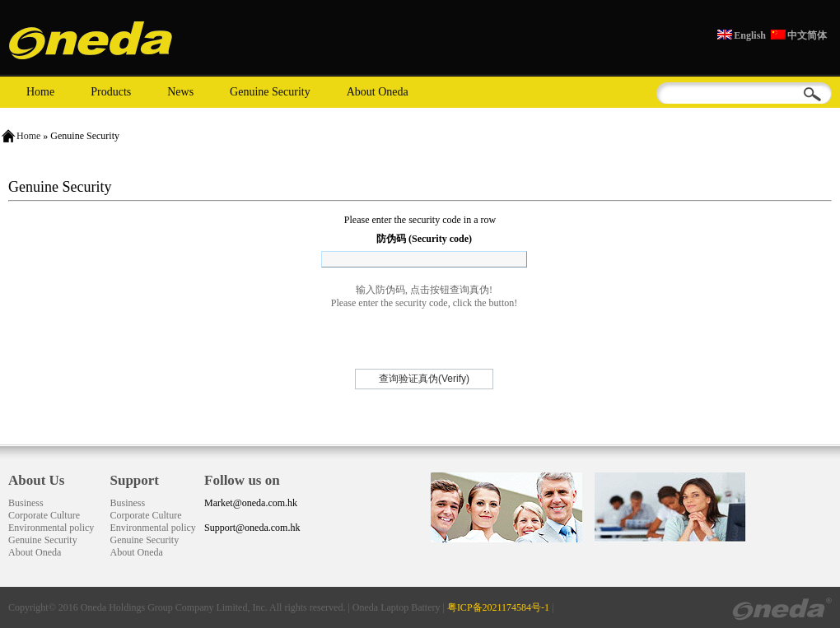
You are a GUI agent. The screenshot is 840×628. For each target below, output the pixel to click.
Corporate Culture (44, 515)
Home (40, 92)
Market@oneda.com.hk (251, 503)
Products (111, 92)
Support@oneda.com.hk (252, 528)
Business (26, 503)
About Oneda (378, 92)
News (180, 92)
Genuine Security (270, 92)
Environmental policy (51, 528)
